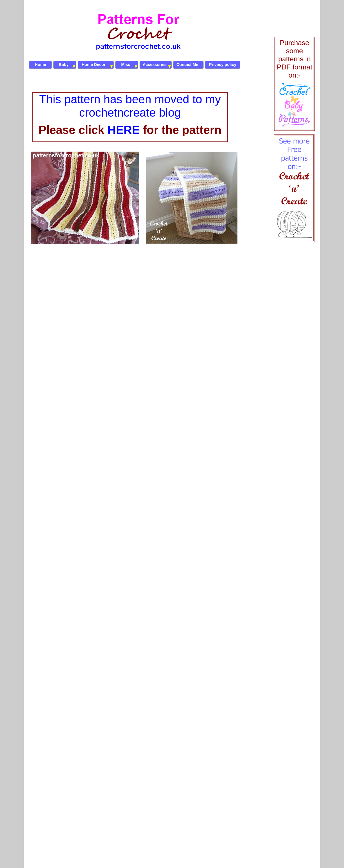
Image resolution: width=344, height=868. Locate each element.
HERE (123, 130)
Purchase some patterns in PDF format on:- (295, 59)
